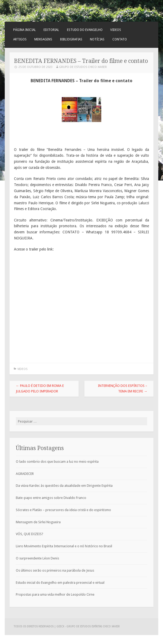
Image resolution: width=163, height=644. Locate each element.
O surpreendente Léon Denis (37, 558)
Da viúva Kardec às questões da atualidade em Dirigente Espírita (64, 486)
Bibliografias (71, 39)
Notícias (97, 39)
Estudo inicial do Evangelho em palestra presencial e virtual (60, 583)
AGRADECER (25, 474)
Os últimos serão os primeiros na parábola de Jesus (55, 570)
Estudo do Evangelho (85, 30)
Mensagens (43, 39)
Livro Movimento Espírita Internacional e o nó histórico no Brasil (64, 546)
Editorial (51, 30)
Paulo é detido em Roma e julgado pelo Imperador (40, 388)
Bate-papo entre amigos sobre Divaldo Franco (51, 498)
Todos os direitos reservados (34, 626)
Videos (116, 30)
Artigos (20, 39)
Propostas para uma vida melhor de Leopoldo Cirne (55, 594)
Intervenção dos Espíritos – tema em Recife (123, 388)
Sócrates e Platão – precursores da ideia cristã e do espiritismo (63, 510)
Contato (120, 39)
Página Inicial (25, 30)
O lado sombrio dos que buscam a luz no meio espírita (57, 462)
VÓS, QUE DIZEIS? (30, 534)
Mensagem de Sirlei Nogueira (38, 522)
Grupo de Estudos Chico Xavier (83, 67)
